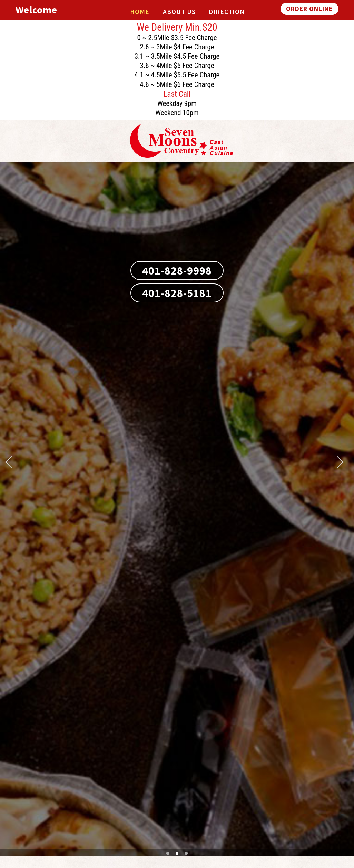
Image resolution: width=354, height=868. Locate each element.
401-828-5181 (177, 293)
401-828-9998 (177, 271)
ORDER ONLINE (309, 9)
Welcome (36, 10)
